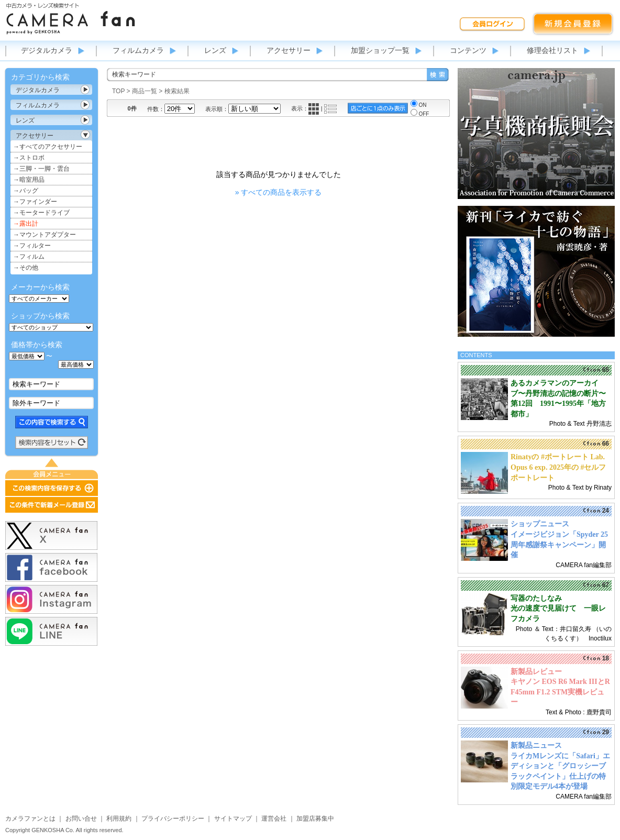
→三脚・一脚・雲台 (41, 169)
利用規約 (119, 819)
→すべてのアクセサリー (48, 147)
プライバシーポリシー (173, 819)
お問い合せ (81, 819)
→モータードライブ (41, 213)
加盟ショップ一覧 (380, 50)
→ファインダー (35, 202)
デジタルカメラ (47, 50)
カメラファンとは (30, 819)
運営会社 (274, 819)
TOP (118, 91)
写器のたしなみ (536, 598)
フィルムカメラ (138, 50)
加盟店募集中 (315, 819)
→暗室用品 (29, 180)
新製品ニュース (536, 745)
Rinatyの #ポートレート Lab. (558, 457)
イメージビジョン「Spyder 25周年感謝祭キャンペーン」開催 (559, 545)
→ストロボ (29, 158)
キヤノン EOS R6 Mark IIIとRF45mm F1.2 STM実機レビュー (560, 692)
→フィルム (29, 257)
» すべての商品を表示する (279, 192)
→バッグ (26, 191)
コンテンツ (468, 50)
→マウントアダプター (45, 235)
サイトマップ (233, 819)
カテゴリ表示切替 (85, 90)
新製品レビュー (536, 672)
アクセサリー (289, 50)
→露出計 (26, 224)
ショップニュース (540, 524)
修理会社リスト (552, 50)
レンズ (215, 50)
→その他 (26, 268)
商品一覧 (145, 91)
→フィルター (32, 246)
